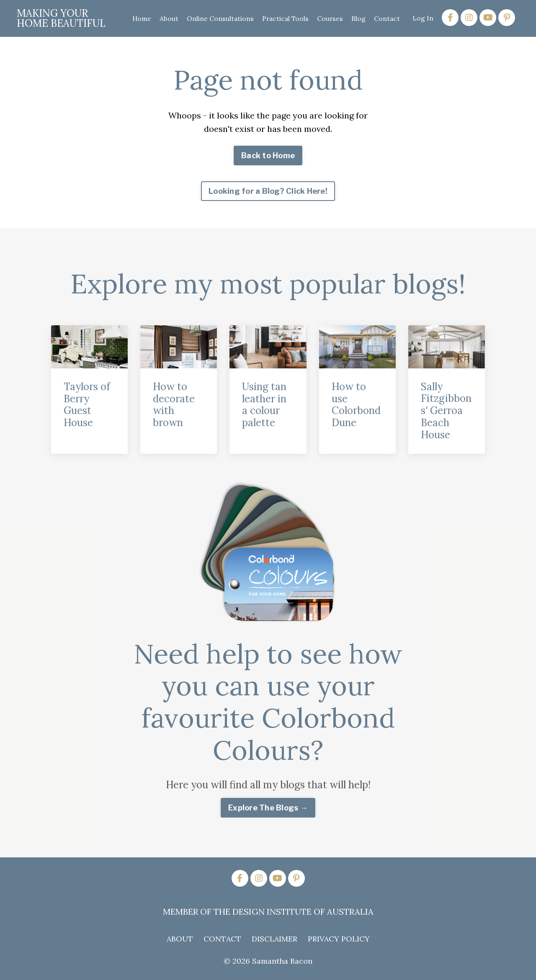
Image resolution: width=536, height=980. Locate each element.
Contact (387, 18)
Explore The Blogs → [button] (268, 808)
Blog (358, 18)
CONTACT (222, 939)
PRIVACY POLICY (339, 939)
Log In (423, 18)
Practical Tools (284, 18)
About (166, 18)
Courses (329, 18)
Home (138, 18)
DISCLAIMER (274, 939)
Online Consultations (218, 18)
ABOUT (180, 939)
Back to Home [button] (268, 156)
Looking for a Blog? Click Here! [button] (268, 191)
